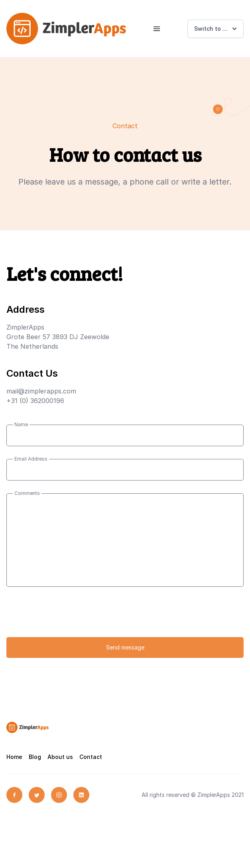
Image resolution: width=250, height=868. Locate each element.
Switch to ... (216, 29)
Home (14, 757)
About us (60, 757)
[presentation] (67, 615)
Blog (35, 757)
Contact (91, 757)
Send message (125, 647)
